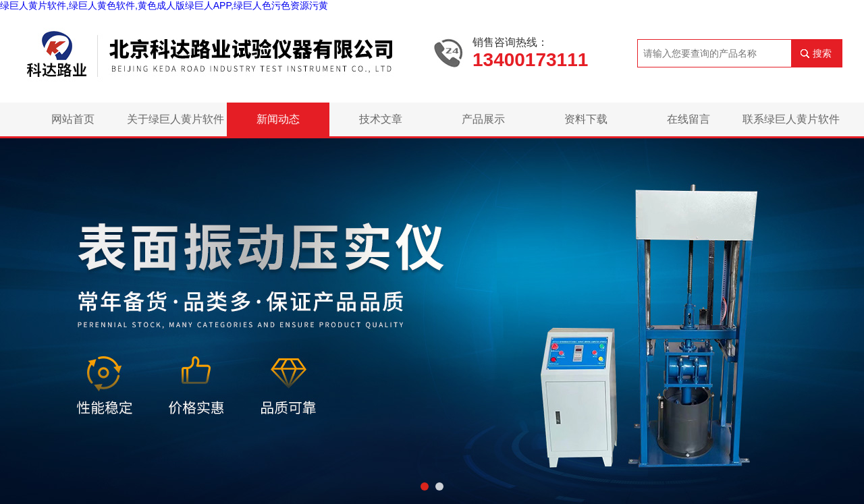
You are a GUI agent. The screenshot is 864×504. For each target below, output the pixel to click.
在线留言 (688, 119)
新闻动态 (278, 119)
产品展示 (483, 119)
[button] (425, 486)
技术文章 (381, 119)
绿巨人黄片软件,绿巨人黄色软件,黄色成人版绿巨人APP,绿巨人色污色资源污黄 (164, 5)
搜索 (822, 53)
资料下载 (586, 119)
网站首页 (73, 119)
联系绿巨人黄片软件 (791, 119)
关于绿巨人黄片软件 (175, 119)
